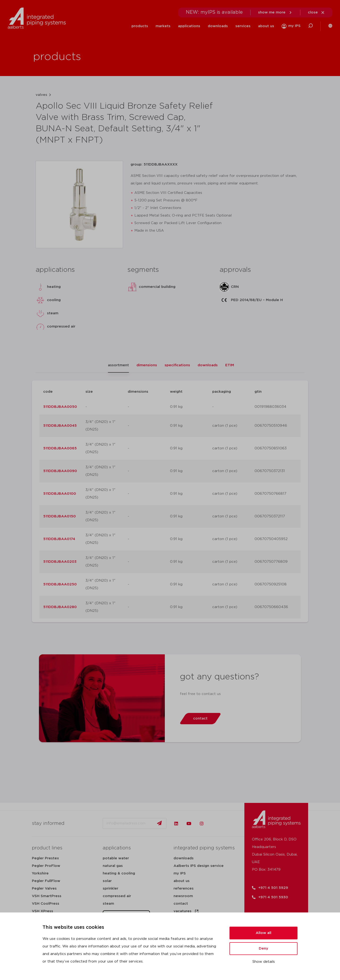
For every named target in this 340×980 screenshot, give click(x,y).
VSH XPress (42, 911)
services (243, 26)
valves (41, 95)
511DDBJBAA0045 (60, 426)
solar (107, 881)
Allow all (263, 933)
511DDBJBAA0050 (60, 407)
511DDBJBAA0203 (60, 562)
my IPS (180, 873)
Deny (263, 948)
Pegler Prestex (45, 858)
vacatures (186, 911)
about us (266, 26)
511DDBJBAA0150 (59, 516)
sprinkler (110, 888)
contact (181, 904)
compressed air (117, 896)
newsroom (183, 896)
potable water (116, 858)
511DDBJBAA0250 (60, 584)
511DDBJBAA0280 (60, 607)
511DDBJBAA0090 (60, 471)
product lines (47, 848)
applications (189, 26)
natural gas (113, 866)
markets (163, 26)
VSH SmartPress (47, 896)
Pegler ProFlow (46, 866)
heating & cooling (119, 873)
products (140, 26)
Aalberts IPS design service (199, 866)
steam (108, 904)
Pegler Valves (44, 888)
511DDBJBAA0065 (60, 448)
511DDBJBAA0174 (59, 539)
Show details (264, 962)
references (184, 888)
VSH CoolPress (46, 904)
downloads (218, 26)
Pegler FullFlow (46, 881)
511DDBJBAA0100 (60, 494)
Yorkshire (40, 873)
